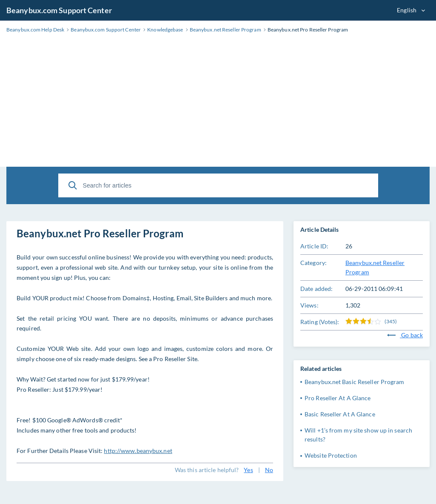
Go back (405, 335)
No (269, 470)
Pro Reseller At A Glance (338, 398)
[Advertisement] (218, 103)
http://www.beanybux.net (138, 451)
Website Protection (331, 455)
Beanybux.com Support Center (59, 10)
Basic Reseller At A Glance (340, 414)
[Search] (73, 185)
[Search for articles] (218, 185)
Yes (248, 470)
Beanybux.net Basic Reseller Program (355, 382)
